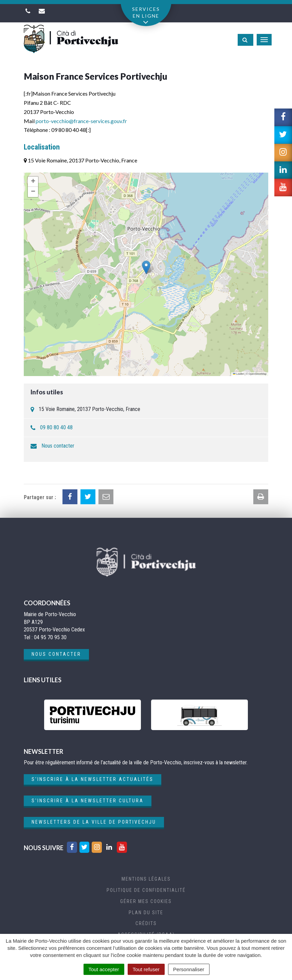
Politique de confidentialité (146, 890)
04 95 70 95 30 (50, 637)
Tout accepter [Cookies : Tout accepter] (104, 969)
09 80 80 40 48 (56, 427)
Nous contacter (58, 446)
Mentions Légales (146, 879)
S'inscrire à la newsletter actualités (93, 779)
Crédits (146, 923)
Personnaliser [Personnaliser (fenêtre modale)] (189, 969)
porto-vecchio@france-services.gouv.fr (81, 121)
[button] (146, 267)
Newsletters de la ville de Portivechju (94, 822)
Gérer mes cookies (146, 901)
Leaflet (238, 374)
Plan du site (146, 913)
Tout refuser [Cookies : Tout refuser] (146, 969)
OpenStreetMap (258, 374)
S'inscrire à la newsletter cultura (88, 801)
